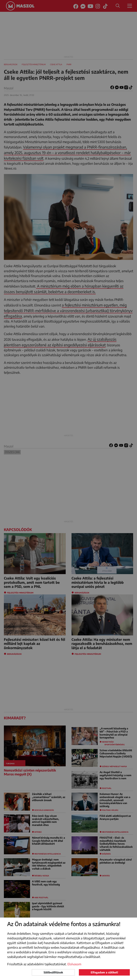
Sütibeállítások (53, 972)
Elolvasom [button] (74, 964)
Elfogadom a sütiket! (104, 972)
